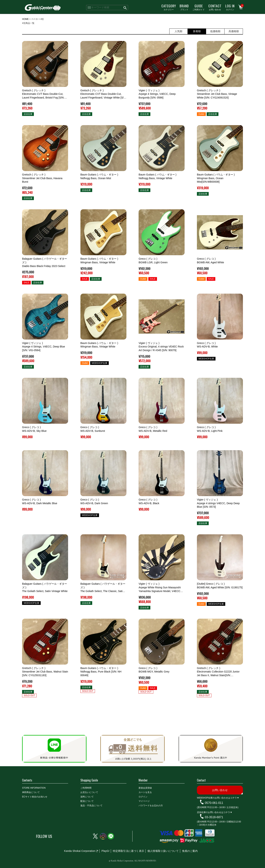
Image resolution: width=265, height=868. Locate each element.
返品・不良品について (91, 806)
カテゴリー (169, 7)
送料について (87, 797)
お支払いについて (89, 792)
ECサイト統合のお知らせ (35, 797)
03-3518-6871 (214, 817)
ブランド (184, 7)
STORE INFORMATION (34, 788)
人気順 (179, 31)
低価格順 (215, 31)
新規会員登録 (145, 788)
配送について (87, 801)
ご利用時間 (86, 788)
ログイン (230, 7)
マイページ (144, 801)
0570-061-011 (214, 803)
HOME (25, 19)
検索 (125, 8)
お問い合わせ (215, 7)
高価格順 (234, 31)
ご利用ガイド (199, 7)
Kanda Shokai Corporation (80, 851)
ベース (35, 19)
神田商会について (31, 792)
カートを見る (145, 792)
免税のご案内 (190, 851)
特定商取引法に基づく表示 (128, 851)
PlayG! (105, 851)
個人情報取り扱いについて (163, 851)
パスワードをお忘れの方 (151, 806)
